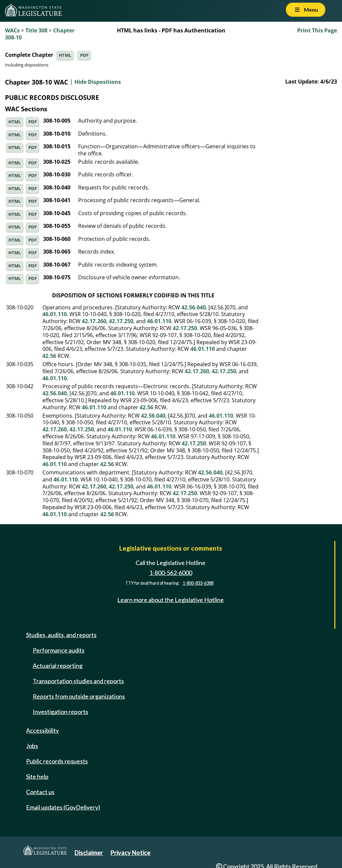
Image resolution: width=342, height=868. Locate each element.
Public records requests (57, 761)
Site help (37, 776)
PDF (84, 55)
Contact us (40, 792)
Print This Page (317, 30)
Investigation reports (60, 712)
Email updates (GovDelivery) (63, 807)
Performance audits (59, 650)
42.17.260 (94, 321)
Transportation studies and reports (78, 681)
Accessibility (42, 730)
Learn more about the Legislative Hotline (170, 600)
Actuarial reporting (58, 666)
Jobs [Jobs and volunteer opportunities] (32, 746)
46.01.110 (55, 314)
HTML (65, 55)
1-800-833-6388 (198, 583)
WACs (12, 30)
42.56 (49, 356)
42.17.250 (121, 321)
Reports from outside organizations (79, 696)
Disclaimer (89, 853)
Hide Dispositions (98, 82)
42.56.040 (194, 307)
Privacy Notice (130, 853)
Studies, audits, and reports (61, 635)
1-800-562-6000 (171, 573)
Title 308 (36, 30)
